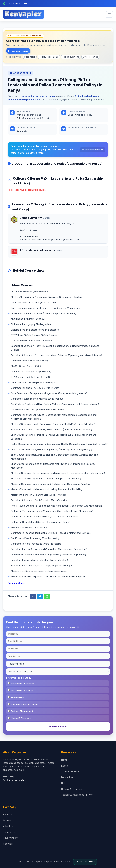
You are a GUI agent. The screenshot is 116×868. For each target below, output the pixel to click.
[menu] (109, 14)
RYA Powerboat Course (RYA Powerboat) (32, 341)
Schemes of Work (70, 771)
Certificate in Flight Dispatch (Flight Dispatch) (34, 303)
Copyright (8, 844)
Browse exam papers (18, 51)
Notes (64, 783)
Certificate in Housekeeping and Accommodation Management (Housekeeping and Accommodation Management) (54, 417)
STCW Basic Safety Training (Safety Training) (34, 335)
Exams (64, 766)
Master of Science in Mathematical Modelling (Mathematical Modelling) (47, 489)
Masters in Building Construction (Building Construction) (39, 571)
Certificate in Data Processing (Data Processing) (36, 538)
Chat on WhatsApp (15, 780)
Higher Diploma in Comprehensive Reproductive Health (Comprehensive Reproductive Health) (60, 444)
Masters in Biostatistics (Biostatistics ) (30, 527)
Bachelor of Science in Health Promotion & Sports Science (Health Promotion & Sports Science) (55, 348)
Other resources (90, 57)
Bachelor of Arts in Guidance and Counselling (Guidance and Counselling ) (49, 549)
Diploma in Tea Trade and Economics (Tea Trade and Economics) (45, 517)
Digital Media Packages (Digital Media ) (31, 372)
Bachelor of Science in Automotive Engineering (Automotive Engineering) (49, 555)
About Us (8, 814)
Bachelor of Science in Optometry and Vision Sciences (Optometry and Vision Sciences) (56, 355)
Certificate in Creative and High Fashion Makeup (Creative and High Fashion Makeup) (55, 404)
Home (64, 760)
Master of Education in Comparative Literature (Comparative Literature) (47, 297)
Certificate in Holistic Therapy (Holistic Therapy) (36, 388)
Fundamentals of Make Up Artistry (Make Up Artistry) (38, 410)
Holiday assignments (49, 57)
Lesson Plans (68, 777)
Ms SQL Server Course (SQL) (26, 366)
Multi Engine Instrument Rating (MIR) (29, 319)
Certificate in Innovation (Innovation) (29, 361)
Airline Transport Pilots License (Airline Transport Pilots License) (44, 313)
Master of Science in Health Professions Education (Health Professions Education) (53, 424)
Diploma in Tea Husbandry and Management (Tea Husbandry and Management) (52, 511)
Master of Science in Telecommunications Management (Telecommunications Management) (58, 473)
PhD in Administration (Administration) (30, 292)
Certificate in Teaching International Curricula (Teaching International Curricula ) (52, 533)
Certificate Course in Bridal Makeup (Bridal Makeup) (38, 399)
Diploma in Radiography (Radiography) (31, 324)
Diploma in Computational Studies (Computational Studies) (41, 522)
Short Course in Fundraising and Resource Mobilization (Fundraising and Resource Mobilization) (53, 466)
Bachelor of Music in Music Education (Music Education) (39, 560)
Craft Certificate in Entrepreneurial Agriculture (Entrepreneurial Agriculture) (49, 393)
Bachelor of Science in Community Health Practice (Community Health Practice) (51, 429)
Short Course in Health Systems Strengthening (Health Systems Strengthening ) (51, 449)
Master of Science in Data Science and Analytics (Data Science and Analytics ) (51, 484)
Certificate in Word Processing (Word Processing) (37, 544)
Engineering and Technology (25, 704)
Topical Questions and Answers (77, 795)
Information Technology (22, 683)
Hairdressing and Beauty (23, 690)
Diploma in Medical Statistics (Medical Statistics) (35, 330)
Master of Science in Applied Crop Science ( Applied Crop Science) (46, 478)
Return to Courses (18, 583)
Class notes (30, 57)
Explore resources (93, 150)
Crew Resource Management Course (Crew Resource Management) (46, 308)
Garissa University (31, 218)
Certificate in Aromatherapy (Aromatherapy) (33, 382)
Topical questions (71, 57)
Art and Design (18, 697)
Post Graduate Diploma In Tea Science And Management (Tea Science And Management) (57, 506)
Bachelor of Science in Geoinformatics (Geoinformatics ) (40, 500)
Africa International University (38, 250)
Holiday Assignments (72, 789)
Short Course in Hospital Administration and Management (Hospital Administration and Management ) (54, 457)
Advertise (8, 826)
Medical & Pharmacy (21, 718)
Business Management (22, 711)
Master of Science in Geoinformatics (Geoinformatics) (38, 495)
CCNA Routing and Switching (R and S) (31, 377)
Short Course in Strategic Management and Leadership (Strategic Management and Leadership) (54, 437)
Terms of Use (10, 832)
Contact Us (9, 820)
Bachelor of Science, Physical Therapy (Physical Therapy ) (41, 565)
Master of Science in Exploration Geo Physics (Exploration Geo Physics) (48, 576)
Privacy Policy (10, 838)
